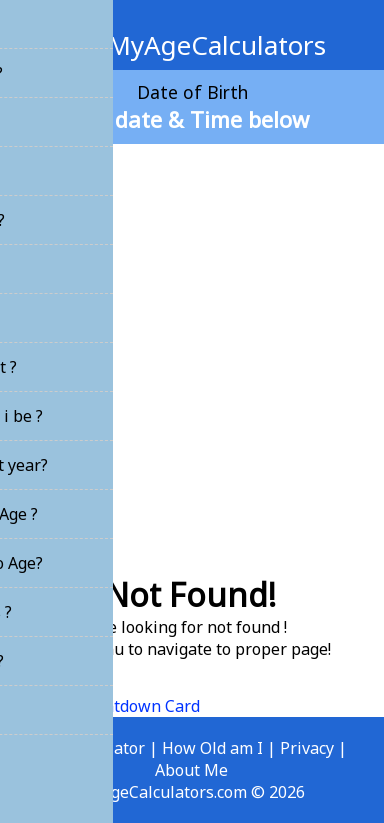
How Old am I (212, 748)
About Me (191, 770)
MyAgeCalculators (192, 45)
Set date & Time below (192, 119)
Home (37, 706)
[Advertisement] (192, 351)
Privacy (307, 748)
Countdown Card (137, 706)
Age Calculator (90, 748)
